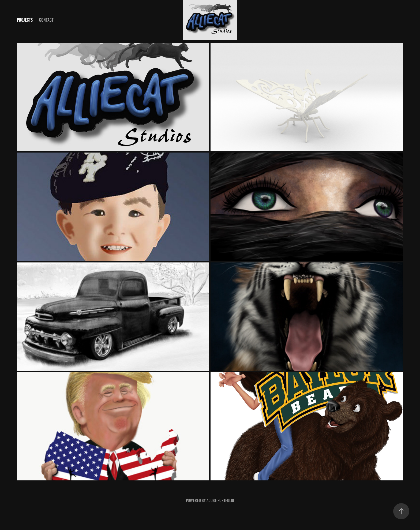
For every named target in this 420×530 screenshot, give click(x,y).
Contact (46, 20)
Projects (25, 20)
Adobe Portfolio (220, 501)
